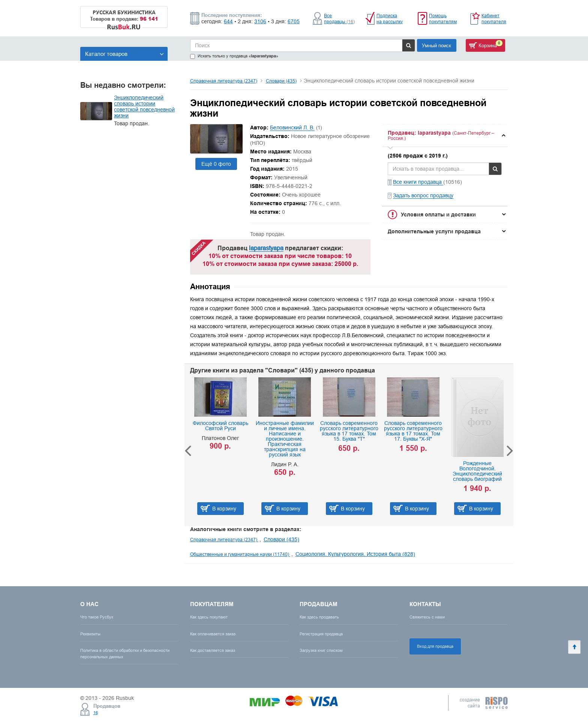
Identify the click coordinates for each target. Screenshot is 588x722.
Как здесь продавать (319, 617)
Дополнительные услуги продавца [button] (434, 231)
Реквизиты (90, 634)
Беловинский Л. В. (292, 128)
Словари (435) (281, 81)
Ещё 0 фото (216, 164)
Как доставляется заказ (213, 650)
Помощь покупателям (443, 19)
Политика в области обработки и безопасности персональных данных (125, 654)
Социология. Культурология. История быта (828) (355, 554)
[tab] (445, 136)
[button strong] (445, 136)
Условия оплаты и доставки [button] (438, 215)
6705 (294, 21)
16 (96, 713)
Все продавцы (339, 19)
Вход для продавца (435, 646)
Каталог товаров (124, 54)
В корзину (224, 509)
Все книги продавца (418, 182)
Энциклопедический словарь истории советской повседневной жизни (144, 107)
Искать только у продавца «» (234, 56)
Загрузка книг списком (321, 650)
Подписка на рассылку (390, 19)
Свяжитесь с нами (427, 617)
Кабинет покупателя (494, 19)
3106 (260, 21)
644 (228, 21)
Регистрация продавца (321, 634)
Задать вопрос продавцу (423, 195)
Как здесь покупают (209, 617)
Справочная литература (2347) (224, 81)
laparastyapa (266, 248)
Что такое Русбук (97, 617)
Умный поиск (436, 45)
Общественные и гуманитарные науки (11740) (240, 554)
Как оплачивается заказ (213, 634)
